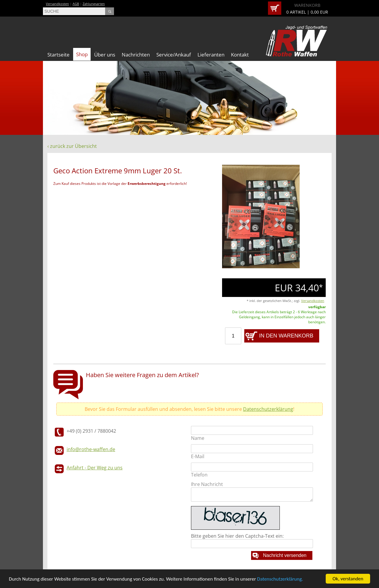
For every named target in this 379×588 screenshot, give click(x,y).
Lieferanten (211, 55)
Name (198, 438)
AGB (76, 4)
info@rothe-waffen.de (91, 449)
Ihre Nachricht (207, 484)
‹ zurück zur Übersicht (72, 146)
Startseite (58, 55)
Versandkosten (57, 4)
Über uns (105, 55)
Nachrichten (136, 55)
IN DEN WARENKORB (286, 336)
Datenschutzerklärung (268, 409)
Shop (82, 54)
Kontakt (240, 55)
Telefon (199, 475)
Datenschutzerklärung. (280, 580)
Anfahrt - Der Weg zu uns (95, 468)
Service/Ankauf (174, 55)
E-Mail (198, 456)
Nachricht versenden (285, 555)
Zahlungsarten (94, 4)
